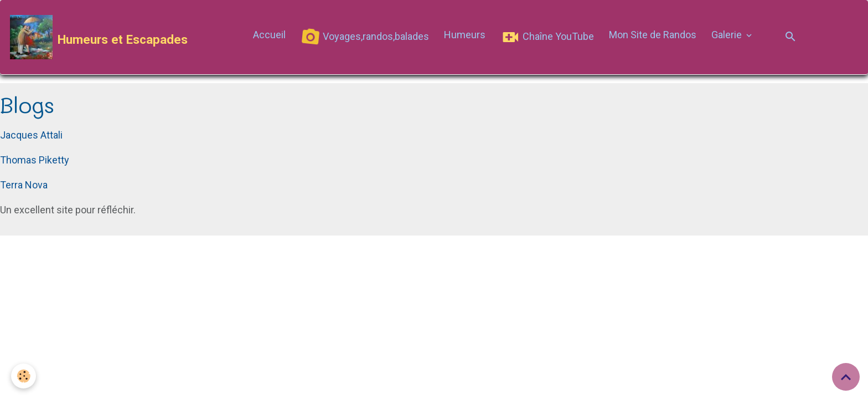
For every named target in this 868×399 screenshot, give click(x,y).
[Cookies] (24, 376)
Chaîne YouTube (547, 37)
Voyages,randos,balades (365, 37)
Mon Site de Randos (653, 35)
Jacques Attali (31, 135)
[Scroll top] (846, 377)
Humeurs (465, 35)
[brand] (99, 37)
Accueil (269, 35)
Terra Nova (24, 185)
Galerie (728, 35)
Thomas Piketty (35, 160)
